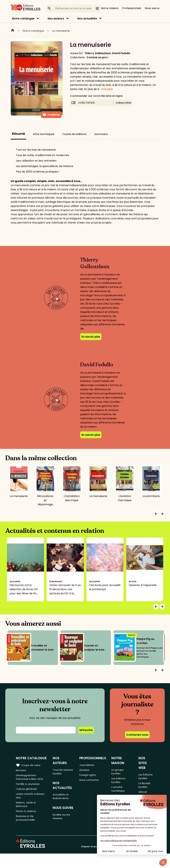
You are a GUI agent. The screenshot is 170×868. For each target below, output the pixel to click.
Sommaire (101, 134)
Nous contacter (90, 781)
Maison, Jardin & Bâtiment (26, 808)
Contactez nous (137, 735)
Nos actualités (87, 19)
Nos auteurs (56, 19)
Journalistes (87, 765)
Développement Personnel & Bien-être (30, 778)
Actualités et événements (61, 798)
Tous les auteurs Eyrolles (64, 772)
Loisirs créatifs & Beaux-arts (31, 799)
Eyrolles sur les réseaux (63, 819)
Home (13, 31)
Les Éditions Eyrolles (119, 781)
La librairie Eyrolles (145, 786)
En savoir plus (91, 337)
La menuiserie (61, 31)
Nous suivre (152, 8)
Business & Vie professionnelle (26, 823)
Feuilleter (51, 115)
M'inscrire (86, 730)
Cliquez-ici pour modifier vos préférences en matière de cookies (118, 861)
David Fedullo (121, 53)
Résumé (18, 134)
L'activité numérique (119, 791)
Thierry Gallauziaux (98, 53)
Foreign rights (88, 776)
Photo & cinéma (26, 816)
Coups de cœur (29, 765)
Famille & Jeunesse (28, 786)
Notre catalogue (23, 19)
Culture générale (27, 791)
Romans (21, 770)
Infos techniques (44, 134)
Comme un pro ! (97, 57)
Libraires (85, 770)
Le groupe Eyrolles (118, 772)
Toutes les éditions (74, 134)
